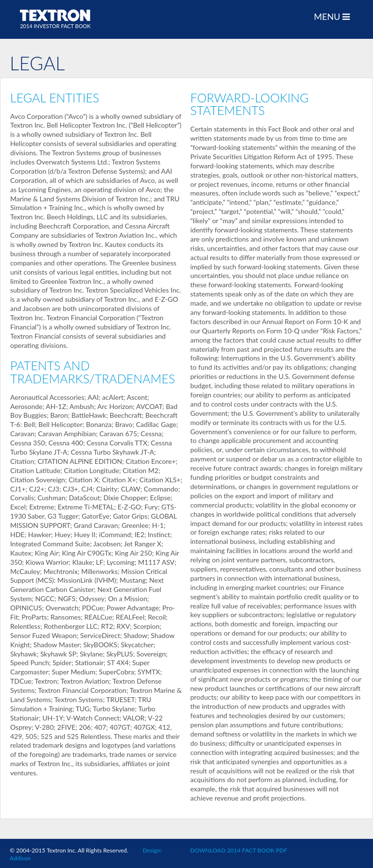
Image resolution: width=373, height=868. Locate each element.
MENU (332, 17)
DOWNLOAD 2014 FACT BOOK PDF (239, 850)
